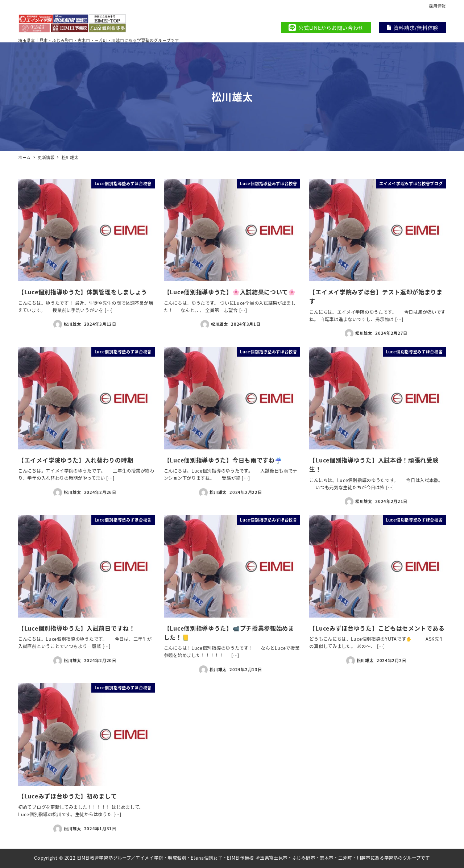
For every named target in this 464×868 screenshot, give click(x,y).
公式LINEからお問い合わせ (326, 28)
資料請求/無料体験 (413, 28)
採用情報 (437, 6)
